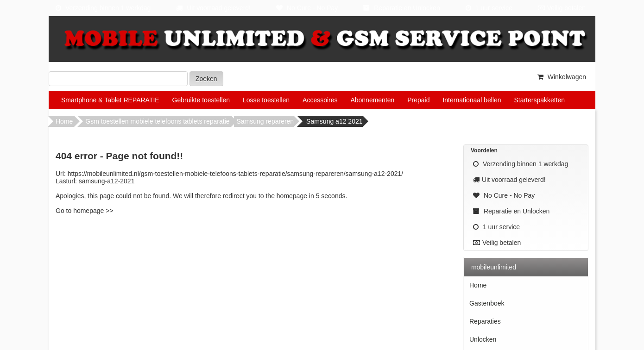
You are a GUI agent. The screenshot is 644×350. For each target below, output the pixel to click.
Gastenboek (487, 303)
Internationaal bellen (472, 100)
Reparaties (485, 321)
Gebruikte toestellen (201, 100)
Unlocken (483, 339)
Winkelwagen (561, 77)
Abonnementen (372, 100)
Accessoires (320, 100)
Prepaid (418, 100)
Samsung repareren (265, 121)
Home (64, 121)
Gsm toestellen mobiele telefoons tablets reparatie (157, 121)
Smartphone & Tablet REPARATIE (110, 100)
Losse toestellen (266, 100)
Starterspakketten (539, 100)
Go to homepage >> (85, 211)
